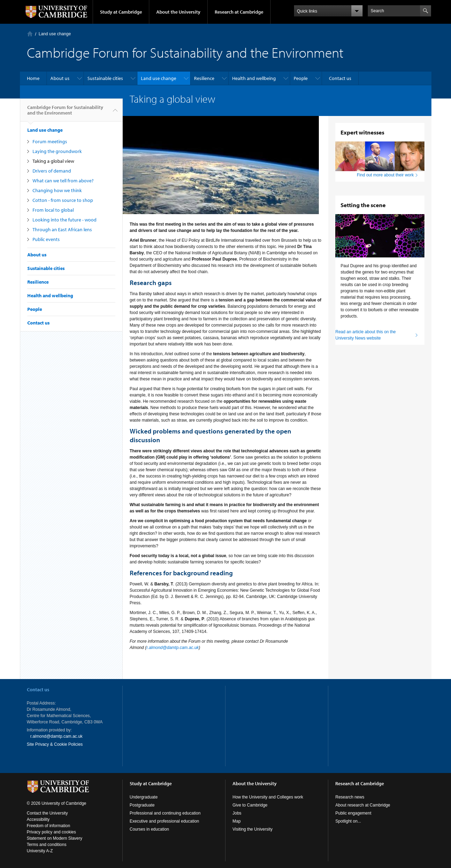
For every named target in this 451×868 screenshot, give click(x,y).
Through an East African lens (62, 229)
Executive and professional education (164, 821)
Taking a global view (53, 161)
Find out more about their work (385, 175)
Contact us (340, 78)
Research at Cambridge (239, 12)
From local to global (53, 210)
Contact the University (47, 813)
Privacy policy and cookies (52, 832)
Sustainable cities (105, 78)
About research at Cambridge (363, 805)
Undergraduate (144, 797)
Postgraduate (142, 805)
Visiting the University (253, 829)
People (301, 78)
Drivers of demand (52, 171)
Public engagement (353, 813)
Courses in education (149, 829)
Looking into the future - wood (65, 220)
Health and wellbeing (254, 78)
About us (60, 78)
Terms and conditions (47, 845)
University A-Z (40, 851)
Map (237, 821)
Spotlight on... (348, 821)
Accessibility (38, 819)
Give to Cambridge (250, 805)
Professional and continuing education (165, 813)
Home (30, 34)
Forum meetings (50, 141)
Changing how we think (57, 190)
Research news (350, 797)
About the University (178, 12)
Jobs (237, 813)
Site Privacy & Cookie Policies (55, 744)
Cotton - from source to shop (63, 200)
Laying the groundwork (57, 151)
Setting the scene (363, 205)
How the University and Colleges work (268, 797)
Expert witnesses (362, 132)
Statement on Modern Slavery (55, 838)
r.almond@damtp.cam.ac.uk (173, 648)
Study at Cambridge (121, 12)
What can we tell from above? (63, 181)
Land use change (55, 34)
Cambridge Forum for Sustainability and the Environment (65, 113)
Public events (46, 239)
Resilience (204, 78)
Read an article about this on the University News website (366, 335)
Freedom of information (49, 826)
